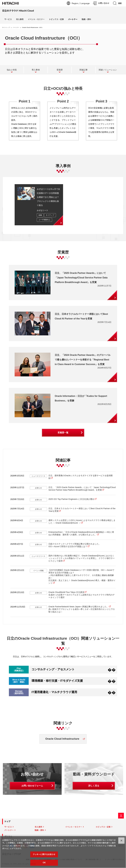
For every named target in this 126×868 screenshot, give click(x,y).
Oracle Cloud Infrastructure (62, 739)
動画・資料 (86, 19)
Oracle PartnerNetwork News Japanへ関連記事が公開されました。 (78, 607)
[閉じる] (121, 842)
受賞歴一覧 (63, 433)
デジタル (8, 837)
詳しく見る (94, 786)
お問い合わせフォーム (32, 786)
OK (44, 864)
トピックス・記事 (56, 19)
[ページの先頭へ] (121, 816)
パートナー (16, 27)
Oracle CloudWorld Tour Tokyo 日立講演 (66, 592)
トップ (7, 821)
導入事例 (20, 19)
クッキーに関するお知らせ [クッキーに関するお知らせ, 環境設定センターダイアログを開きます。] (44, 855)
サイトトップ (6, 27)
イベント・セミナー (36, 19)
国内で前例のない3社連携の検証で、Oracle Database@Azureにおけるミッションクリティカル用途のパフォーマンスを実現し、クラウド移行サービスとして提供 (82, 558)
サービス (8, 19)
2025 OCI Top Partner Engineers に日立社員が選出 (71, 499)
